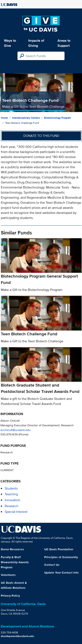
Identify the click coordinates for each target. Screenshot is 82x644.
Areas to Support (64, 43)
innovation (12, 500)
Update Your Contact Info (61, 572)
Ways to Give (10, 43)
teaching (11, 494)
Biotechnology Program (57, 118)
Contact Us (52, 565)
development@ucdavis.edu (17, 636)
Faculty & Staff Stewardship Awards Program (15, 562)
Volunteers (8, 575)
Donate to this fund (41, 136)
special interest (16, 512)
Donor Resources (12, 549)
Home (4, 118)
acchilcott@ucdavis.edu (15, 430)
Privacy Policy (10, 596)
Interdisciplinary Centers (26, 118)
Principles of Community (61, 557)
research (11, 506)
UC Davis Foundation (59, 549)
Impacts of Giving (36, 43)
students (11, 488)
